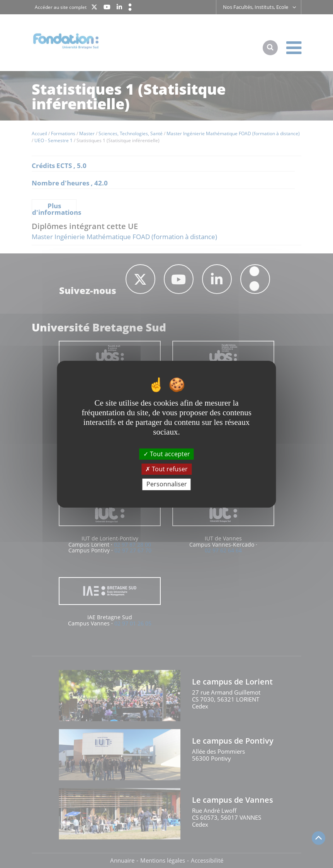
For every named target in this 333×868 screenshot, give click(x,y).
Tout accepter (167, 454)
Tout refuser (166, 469)
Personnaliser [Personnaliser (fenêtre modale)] (167, 484)
